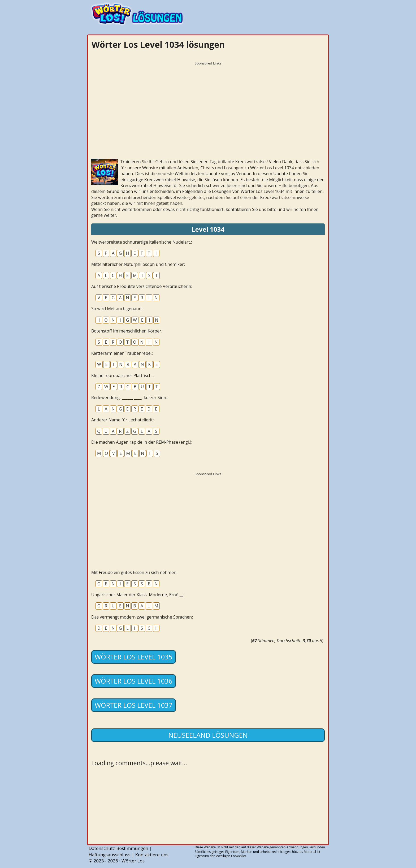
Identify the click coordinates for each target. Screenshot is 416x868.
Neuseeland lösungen (208, 735)
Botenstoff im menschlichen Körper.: (127, 331)
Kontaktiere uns (152, 855)
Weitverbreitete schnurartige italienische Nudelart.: (142, 242)
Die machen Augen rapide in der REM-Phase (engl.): (142, 442)
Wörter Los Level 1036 (134, 681)
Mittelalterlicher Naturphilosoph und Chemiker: (138, 264)
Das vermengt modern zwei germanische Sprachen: (142, 617)
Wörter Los (133, 861)
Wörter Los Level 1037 (134, 705)
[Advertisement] (208, 105)
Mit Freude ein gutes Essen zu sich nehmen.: (135, 572)
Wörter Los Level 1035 (134, 657)
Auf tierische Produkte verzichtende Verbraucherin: (142, 286)
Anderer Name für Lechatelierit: (123, 420)
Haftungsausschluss (110, 855)
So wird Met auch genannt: (118, 309)
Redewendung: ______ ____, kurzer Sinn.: (130, 398)
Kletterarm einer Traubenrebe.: (122, 353)
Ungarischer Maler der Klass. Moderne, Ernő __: (138, 595)
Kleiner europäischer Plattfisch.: (123, 375)
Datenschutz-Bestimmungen (118, 848)
